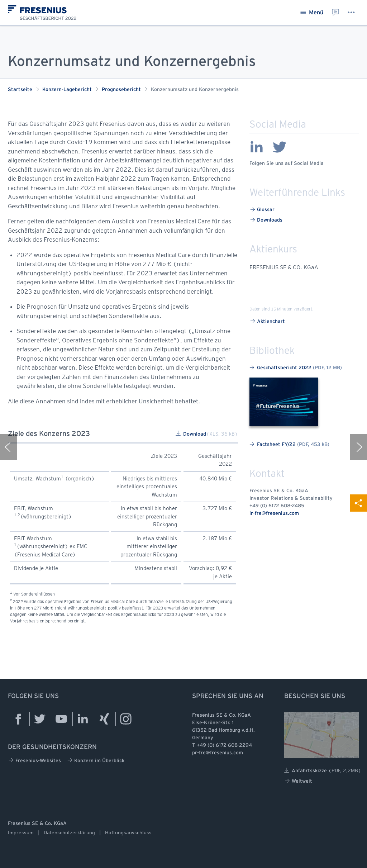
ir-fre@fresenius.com (274, 514)
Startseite (20, 90)
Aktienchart (268, 321)
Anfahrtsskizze (323, 770)
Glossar (262, 210)
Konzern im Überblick (96, 760)
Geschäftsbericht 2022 (296, 368)
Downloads (266, 220)
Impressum (21, 833)
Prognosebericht (121, 90)
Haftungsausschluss (128, 833)
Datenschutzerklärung (69, 833)
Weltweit (299, 781)
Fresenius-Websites (35, 760)
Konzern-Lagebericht (67, 90)
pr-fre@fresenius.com (218, 753)
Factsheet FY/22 (289, 444)
